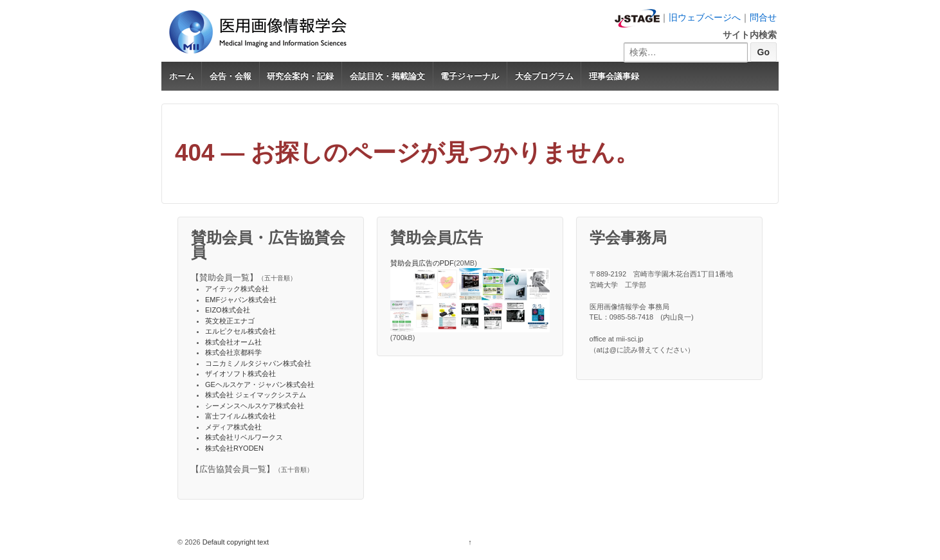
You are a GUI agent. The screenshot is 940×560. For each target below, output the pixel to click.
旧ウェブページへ (705, 17)
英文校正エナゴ (230, 321)
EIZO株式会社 (228, 310)
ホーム (182, 76)
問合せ (763, 17)
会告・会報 (230, 76)
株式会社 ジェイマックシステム (256, 395)
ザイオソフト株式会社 (240, 374)
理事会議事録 (614, 76)
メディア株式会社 (233, 427)
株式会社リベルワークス (244, 437)
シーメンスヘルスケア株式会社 (255, 406)
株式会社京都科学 (233, 352)
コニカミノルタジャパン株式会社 (258, 363)
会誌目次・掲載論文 (387, 76)
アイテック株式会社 (237, 289)
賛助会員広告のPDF (422, 263)
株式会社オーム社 (233, 342)
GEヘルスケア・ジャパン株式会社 (260, 384)
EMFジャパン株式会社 (241, 300)
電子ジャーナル (470, 76)
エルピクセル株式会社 (240, 331)
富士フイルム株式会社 (240, 416)
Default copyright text (235, 542)
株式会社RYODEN (234, 448)
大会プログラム (544, 76)
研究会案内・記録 (300, 76)
